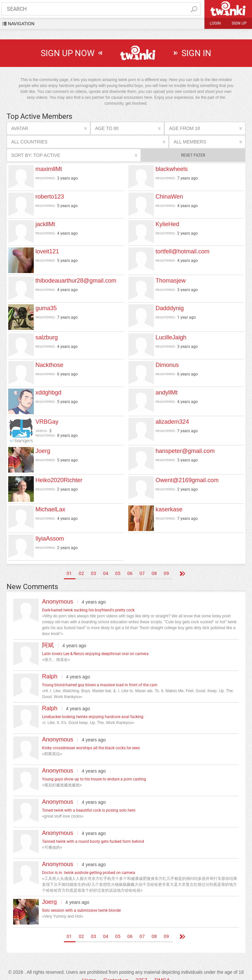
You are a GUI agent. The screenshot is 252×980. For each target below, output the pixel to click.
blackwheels (172, 169)
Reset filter (193, 155)
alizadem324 (172, 418)
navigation (21, 24)
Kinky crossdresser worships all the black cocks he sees (91, 738)
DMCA (162, 970)
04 (106, 563)
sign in (196, 53)
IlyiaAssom (50, 528)
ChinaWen (169, 197)
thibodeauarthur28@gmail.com (76, 281)
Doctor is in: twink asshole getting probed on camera (89, 863)
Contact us (116, 970)
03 (94, 563)
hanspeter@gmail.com (185, 446)
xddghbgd (48, 391)
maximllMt (49, 169)
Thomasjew (171, 281)
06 (130, 563)
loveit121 (47, 251)
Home (89, 970)
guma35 (46, 308)
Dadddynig (170, 308)
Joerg (43, 446)
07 (142, 563)
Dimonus (167, 363)
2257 (141, 970)
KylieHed (167, 224)
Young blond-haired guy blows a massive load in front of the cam (100, 675)
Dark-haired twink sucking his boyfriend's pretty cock (88, 600)
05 (118, 563)
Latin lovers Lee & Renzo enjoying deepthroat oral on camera (95, 644)
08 (154, 563)
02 (81, 563)
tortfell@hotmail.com (182, 251)
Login (215, 23)
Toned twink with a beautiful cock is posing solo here (89, 800)
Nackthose (49, 363)
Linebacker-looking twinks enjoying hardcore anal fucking (93, 707)
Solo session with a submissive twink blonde (81, 900)
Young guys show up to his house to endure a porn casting (94, 769)
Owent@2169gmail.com (187, 473)
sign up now (68, 53)
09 (166, 563)
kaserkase (169, 501)
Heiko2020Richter (59, 473)
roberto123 (50, 197)
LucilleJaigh (171, 336)
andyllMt (167, 391)
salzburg (47, 336)
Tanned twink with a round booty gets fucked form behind (93, 831)
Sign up (239, 23)
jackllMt (45, 224)
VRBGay (47, 418)
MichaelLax (50, 501)
